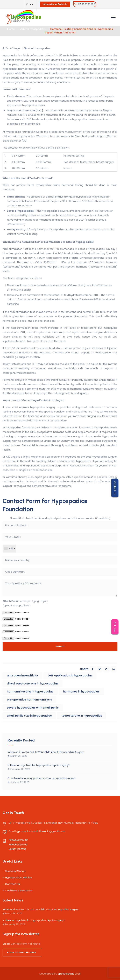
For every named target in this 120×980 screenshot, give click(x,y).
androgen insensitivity (22, 675)
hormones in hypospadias (81, 692)
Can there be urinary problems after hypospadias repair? (42, 778)
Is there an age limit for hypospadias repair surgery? (39, 765)
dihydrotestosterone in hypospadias (33, 684)
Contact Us (12, 884)
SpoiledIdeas (66, 974)
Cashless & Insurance (19, 890)
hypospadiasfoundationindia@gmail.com (40, 831)
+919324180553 (17, 849)
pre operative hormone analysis (29, 700)
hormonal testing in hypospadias (30, 692)
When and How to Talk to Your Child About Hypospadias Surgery (46, 752)
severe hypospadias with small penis (33, 708)
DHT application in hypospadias (70, 675)
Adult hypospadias (39, 48)
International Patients (55, 4)
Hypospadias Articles (18, 877)
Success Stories (15, 871)
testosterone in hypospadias (82, 716)
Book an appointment (22, 953)
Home (11, 29)
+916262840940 (18, 840)
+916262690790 (86, 4)
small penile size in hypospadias (29, 716)
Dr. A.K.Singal (13, 48)
